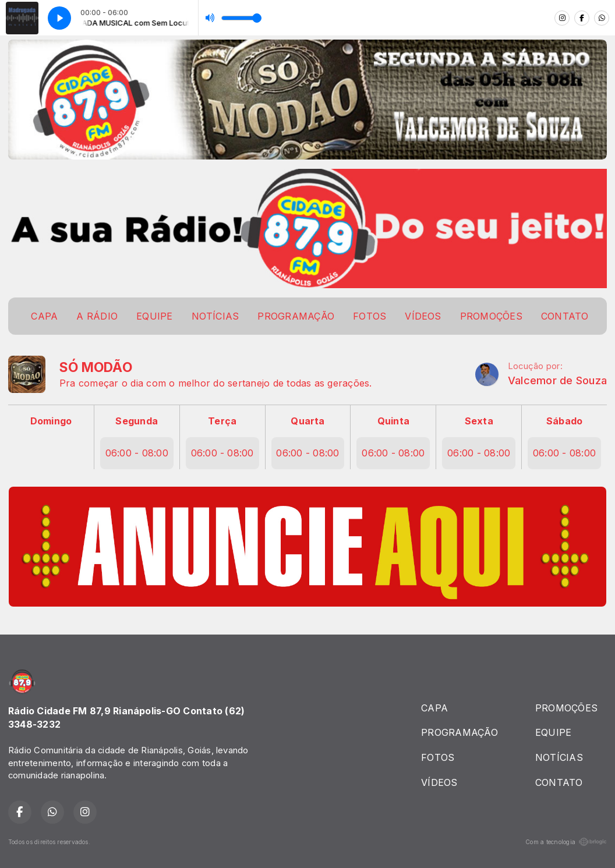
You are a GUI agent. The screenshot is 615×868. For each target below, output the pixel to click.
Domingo (51, 421)
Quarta (307, 421)
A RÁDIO (97, 316)
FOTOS (370, 316)
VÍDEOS (423, 316)
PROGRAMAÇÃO (296, 316)
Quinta (393, 421)
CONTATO (565, 316)
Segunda (137, 421)
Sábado (564, 421)
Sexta (479, 421)
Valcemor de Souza (557, 380)
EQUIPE (154, 316)
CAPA (44, 316)
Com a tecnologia (566, 842)
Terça (222, 421)
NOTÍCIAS (215, 316)
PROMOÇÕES (491, 316)
